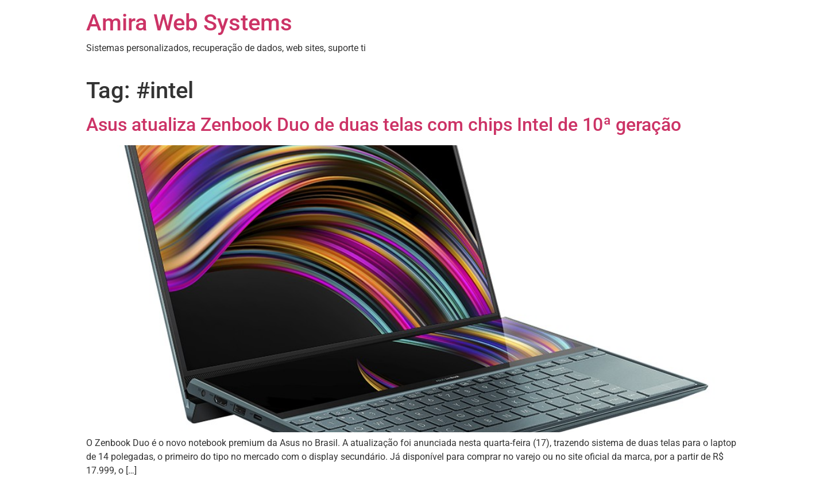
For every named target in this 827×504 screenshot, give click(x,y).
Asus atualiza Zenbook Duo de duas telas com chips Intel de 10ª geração (384, 125)
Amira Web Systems (189, 23)
